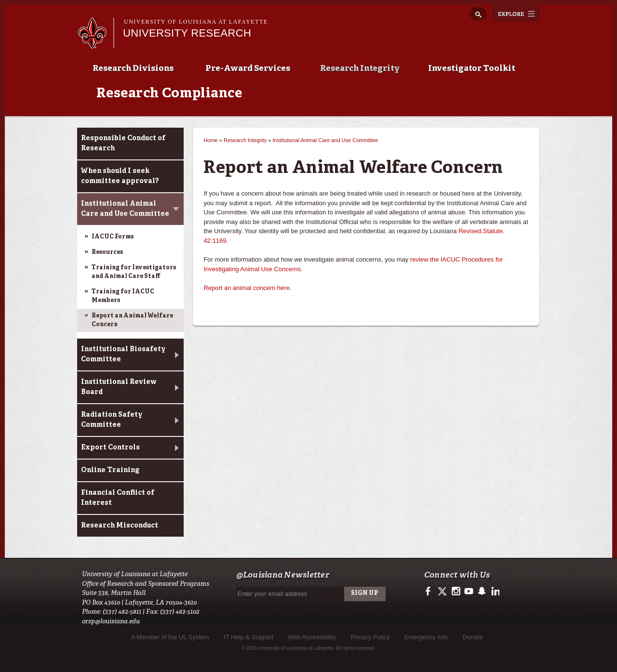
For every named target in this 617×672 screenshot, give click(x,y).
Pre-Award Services (248, 69)
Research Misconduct (120, 526)
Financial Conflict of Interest (118, 498)
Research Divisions (133, 69)
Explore (516, 13)
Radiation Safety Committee (112, 420)
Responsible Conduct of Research (123, 143)
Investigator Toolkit (472, 69)
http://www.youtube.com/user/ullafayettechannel (469, 592)
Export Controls (110, 448)
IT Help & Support (248, 637)
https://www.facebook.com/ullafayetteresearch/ (430, 592)
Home (210, 140)
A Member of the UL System (170, 637)
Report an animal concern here (247, 288)
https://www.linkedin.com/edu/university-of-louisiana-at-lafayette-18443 (494, 592)
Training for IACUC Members (123, 296)
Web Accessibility (312, 637)
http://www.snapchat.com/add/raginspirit (481, 592)
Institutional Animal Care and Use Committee (125, 209)
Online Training (110, 470)
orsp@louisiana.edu (111, 621)
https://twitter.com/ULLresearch (443, 592)
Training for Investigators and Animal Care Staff (134, 272)
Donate (473, 637)
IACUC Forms (113, 237)
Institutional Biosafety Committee (123, 354)
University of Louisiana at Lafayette (196, 22)
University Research (187, 33)
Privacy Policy (370, 637)
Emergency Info (426, 637)
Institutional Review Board (119, 387)
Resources (107, 252)
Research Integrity (360, 69)
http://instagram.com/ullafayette (456, 592)
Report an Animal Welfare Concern (132, 320)
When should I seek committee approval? (120, 176)
